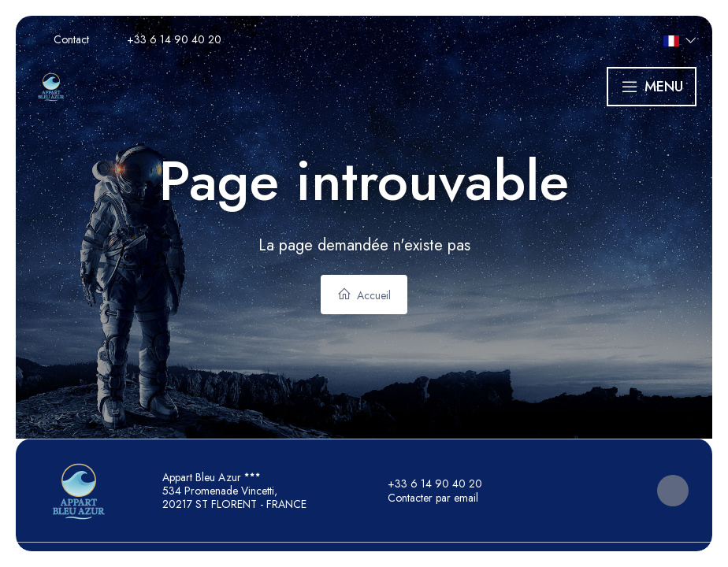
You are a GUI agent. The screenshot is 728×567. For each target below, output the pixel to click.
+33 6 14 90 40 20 (426, 484)
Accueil (364, 295)
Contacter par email (424, 498)
